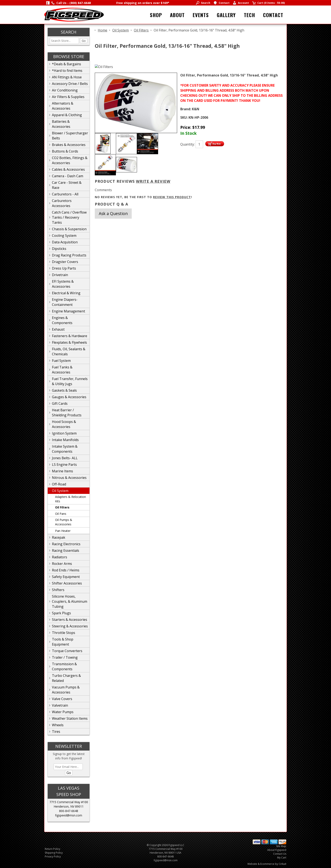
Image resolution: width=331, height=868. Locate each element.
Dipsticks (59, 249)
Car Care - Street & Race (67, 185)
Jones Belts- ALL (65, 458)
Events (201, 15)
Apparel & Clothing (67, 115)
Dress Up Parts (64, 268)
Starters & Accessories (70, 620)
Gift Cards (60, 403)
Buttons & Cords (65, 151)
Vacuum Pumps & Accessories (66, 690)
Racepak (59, 537)
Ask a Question (113, 213)
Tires (56, 732)
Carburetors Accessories (62, 203)
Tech (249, 15)
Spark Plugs (61, 613)
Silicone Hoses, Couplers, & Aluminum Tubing (70, 601)
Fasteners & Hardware (70, 336)
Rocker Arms (62, 564)
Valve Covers (62, 699)
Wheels (58, 725)
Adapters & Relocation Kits (71, 499)
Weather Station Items (70, 718)
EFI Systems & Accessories (63, 284)
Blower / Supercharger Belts (70, 136)
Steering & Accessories (70, 626)
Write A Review (153, 181)
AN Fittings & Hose (67, 77)
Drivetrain (60, 275)
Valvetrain (60, 705)
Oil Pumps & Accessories (64, 522)
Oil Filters (62, 507)
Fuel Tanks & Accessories (62, 370)
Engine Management (69, 311)
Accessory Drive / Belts (70, 84)
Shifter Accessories (67, 583)
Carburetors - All (65, 194)
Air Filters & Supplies (68, 97)
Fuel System (61, 361)
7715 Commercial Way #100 (69, 802)
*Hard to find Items (67, 71)
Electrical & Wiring (66, 293)
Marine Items (62, 471)
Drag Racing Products (69, 255)
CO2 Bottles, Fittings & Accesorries (70, 160)
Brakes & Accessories (69, 145)
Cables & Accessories (68, 169)
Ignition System (64, 433)
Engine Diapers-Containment (65, 302)
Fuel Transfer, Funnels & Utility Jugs (70, 381)
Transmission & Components (64, 666)
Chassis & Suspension (69, 229)
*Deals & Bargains (66, 64)
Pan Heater (63, 531)
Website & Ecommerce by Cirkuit (267, 864)
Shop (156, 15)
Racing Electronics (66, 544)
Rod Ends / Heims (66, 570)
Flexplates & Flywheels (69, 342)
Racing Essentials (66, 551)
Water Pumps (63, 712)
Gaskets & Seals (64, 390)
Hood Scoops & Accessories (64, 424)
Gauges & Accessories (69, 397)
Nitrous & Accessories (69, 478)
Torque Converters (67, 651)
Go (84, 41)
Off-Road (59, 484)
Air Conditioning (65, 90)
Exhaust (58, 329)
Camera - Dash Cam (68, 176)
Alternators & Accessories (63, 106)
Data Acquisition (65, 242)
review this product (172, 197)
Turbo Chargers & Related (66, 678)
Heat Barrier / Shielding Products (67, 413)
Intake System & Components (65, 449)
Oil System (60, 491)
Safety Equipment (66, 577)
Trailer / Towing (65, 657)
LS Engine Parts (64, 465)
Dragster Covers (65, 262)
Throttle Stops (64, 633)
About (177, 15)
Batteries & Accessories (61, 124)
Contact (273, 15)
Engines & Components (62, 320)
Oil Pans (61, 514)
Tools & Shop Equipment (63, 642)
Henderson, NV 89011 (69, 806)
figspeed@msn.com (69, 815)
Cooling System (64, 236)
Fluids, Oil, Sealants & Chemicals (69, 352)
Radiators (60, 557)
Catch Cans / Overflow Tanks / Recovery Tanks (69, 217)
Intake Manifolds (65, 440)
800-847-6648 (69, 811)
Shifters (58, 590)
